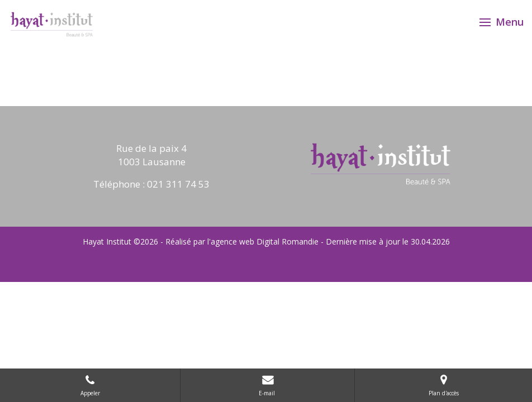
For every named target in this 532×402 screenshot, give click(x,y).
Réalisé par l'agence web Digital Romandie (242, 241)
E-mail (268, 385)
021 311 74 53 (178, 184)
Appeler (90, 385)
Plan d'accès (444, 385)
